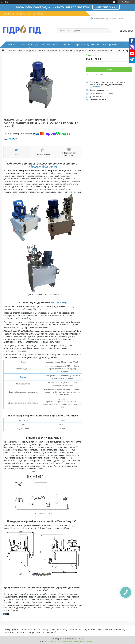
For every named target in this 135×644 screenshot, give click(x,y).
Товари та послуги (29, 45)
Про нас (67, 45)
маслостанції (59, 302)
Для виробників (110, 45)
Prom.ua (81, 639)
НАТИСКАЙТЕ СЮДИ (106, 7)
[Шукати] (106, 31)
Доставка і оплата (51, 45)
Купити (109, 69)
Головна (12, 45)
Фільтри (23, 377)
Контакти (126, 45)
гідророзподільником (43, 167)
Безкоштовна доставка (99, 90)
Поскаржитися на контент (61, 641)
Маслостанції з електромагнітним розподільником (33, 50)
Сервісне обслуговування (87, 45)
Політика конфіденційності (85, 641)
